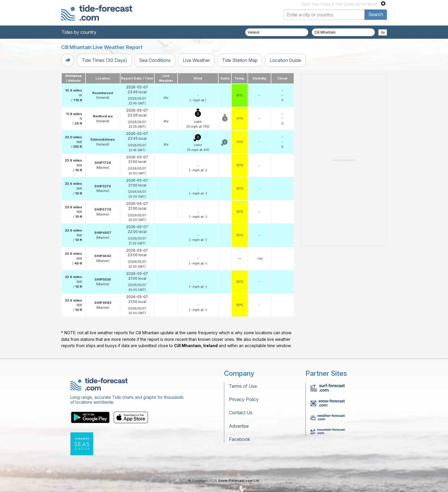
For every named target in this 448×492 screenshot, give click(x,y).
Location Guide (285, 60)
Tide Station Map (240, 60)
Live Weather (196, 60)
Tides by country (79, 32)
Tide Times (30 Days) (104, 60)
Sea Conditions (155, 60)
